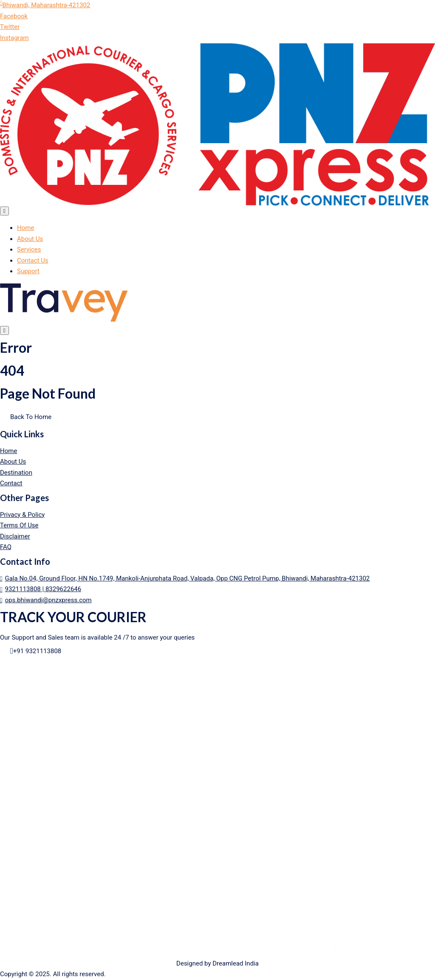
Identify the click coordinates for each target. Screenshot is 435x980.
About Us (30, 239)
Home (25, 228)
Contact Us (33, 261)
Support (28, 271)
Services (29, 249)
